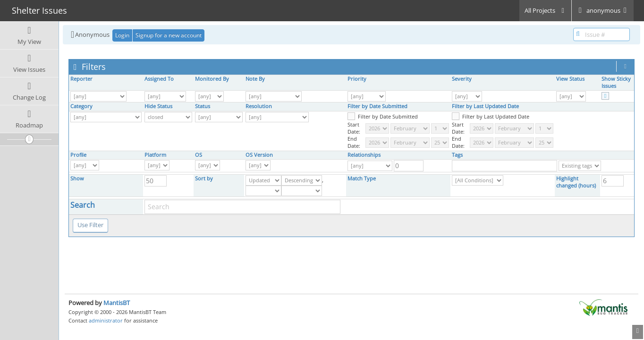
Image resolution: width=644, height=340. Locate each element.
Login (122, 35)
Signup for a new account (169, 35)
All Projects (545, 10)
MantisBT (117, 303)
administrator (106, 320)
